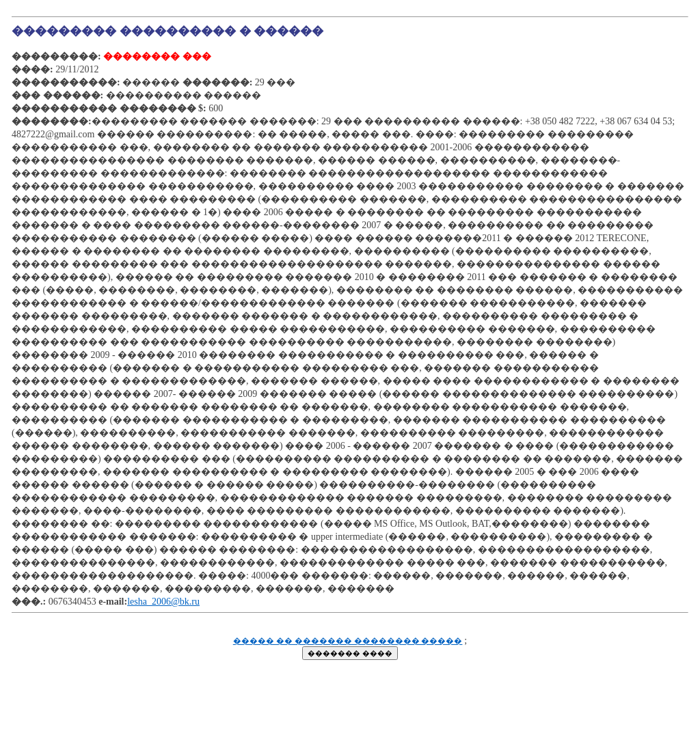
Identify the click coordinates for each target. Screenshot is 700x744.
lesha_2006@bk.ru (163, 602)
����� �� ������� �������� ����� (348, 641)
